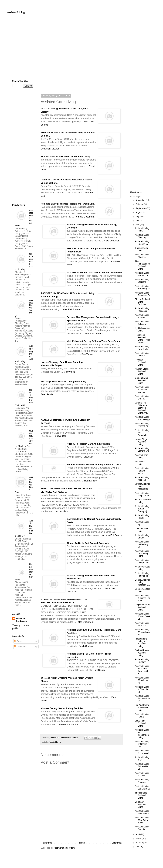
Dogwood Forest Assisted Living (143, 607)
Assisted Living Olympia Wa (142, 561)
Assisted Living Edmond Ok (142, 450)
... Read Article (89, 481)
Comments (21, 647)
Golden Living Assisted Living (141, 381)
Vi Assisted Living (140, 463)
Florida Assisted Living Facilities (142, 302)
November (141, 200)
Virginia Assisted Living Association (143, 486)
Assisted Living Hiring (142, 230)
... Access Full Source (111, 535)
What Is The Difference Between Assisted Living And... (142, 408)
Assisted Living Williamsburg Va (142, 632)
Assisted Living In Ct (142, 759)
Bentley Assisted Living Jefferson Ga (143, 582)
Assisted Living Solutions (142, 281)
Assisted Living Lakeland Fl (142, 661)
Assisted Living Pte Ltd (142, 715)
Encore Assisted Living (142, 590)
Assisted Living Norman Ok (142, 274)
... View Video (80, 285)
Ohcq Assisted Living (142, 249)
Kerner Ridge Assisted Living (141, 442)
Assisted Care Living (142, 456)
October (140, 204)
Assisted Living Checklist (142, 256)
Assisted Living (16, 12)
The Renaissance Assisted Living (142, 265)
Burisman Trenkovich (21, 620)
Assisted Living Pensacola (142, 310)
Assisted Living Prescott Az (142, 425)
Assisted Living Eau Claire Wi (143, 787)
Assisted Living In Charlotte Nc (142, 689)
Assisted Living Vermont (142, 316)
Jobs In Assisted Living (143, 530)
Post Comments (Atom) (64, 848)
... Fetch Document (84, 622)
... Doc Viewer (86, 354)
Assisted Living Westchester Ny (142, 680)
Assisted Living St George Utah (142, 744)
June (138, 221)
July (138, 217)
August (139, 212)
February (140, 843)
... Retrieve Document (83, 217)
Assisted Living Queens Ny (142, 243)
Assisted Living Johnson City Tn (142, 699)
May (138, 225)
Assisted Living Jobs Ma (142, 624)
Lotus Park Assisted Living (140, 723)
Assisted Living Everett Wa (142, 348)
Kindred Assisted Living (143, 501)
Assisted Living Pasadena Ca (143, 294)
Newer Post (47, 843)
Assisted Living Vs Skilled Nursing (142, 390)
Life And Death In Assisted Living (142, 708)
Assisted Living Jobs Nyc (142, 479)
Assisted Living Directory (142, 236)
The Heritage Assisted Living (141, 795)
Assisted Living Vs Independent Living (142, 734)
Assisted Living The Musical (142, 752)
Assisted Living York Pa (142, 774)
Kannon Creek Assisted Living (142, 371)
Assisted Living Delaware (142, 323)
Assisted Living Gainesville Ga (142, 767)
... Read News (97, 562)
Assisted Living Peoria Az (142, 781)
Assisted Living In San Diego (142, 418)
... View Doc (87, 457)
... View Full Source (70, 309)
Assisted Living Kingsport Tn (142, 494)
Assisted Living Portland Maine (142, 471)
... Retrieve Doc (58, 436)
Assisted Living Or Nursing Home (142, 554)
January (140, 847)
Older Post (116, 843)
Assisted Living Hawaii (142, 517)
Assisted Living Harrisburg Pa (143, 287)
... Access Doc (61, 511)
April (138, 834)
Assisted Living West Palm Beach (142, 820)
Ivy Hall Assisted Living (143, 330)
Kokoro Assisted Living (142, 568)
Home (82, 843)
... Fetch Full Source (95, 670)
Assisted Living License (142, 354)
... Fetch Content (85, 646)
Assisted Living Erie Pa (142, 397)
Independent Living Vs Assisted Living (141, 643)
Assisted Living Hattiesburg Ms (142, 544)
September (141, 208)
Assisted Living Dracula (142, 828)
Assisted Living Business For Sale (142, 598)
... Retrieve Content (93, 333)
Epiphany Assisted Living (140, 804)
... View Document (111, 241)
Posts (18, 641)
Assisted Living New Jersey (142, 812)
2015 (136, 197)
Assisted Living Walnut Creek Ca (143, 616)
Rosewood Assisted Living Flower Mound (142, 339)
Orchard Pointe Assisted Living (142, 653)
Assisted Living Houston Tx (142, 574)
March (139, 839)
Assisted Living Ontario (142, 537)
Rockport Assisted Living (140, 362)
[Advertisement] (81, 48)
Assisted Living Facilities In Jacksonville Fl (142, 670)
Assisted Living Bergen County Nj (142, 509)
